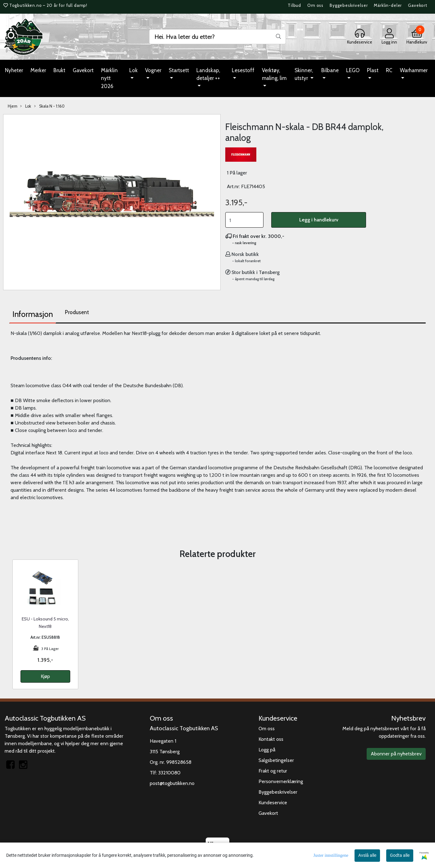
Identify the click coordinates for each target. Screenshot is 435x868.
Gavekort (418, 5)
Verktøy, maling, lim (274, 74)
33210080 (169, 773)
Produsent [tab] (77, 312)
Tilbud (294, 5)
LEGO (353, 70)
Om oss (315, 5)
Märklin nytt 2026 (109, 78)
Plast (373, 70)
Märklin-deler (388, 5)
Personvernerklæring (281, 781)
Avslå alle (367, 855)
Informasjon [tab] (33, 314)
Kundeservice (273, 803)
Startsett (179, 70)
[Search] (217, 37)
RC (389, 70)
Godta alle (400, 855)
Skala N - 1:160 (49, 106)
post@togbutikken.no (172, 783)
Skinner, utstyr (304, 74)
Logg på (267, 750)
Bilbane (330, 70)
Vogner (153, 70)
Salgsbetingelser (276, 760)
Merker (38, 70)
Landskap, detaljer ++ (208, 74)
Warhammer (414, 70)
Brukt (59, 70)
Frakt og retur (273, 771)
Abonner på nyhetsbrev (396, 754)
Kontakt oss (271, 739)
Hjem (13, 106)
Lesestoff (243, 70)
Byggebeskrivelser (349, 5)
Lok (133, 70)
